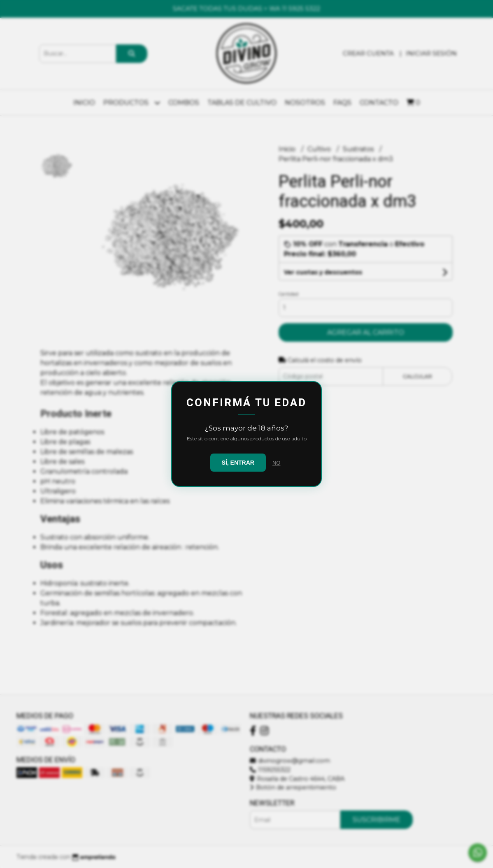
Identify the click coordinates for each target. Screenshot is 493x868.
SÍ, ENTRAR (238, 463)
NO (277, 463)
